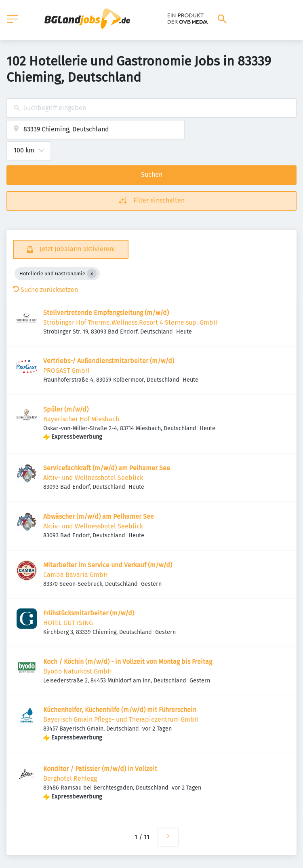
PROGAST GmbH (66, 371)
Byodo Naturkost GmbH (78, 671)
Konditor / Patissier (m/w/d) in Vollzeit (100, 769)
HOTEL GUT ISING (68, 623)
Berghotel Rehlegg (70, 778)
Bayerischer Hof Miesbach (81, 419)
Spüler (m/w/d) (66, 409)
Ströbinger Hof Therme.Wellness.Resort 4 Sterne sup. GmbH (130, 322)
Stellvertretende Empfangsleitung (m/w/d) (106, 313)
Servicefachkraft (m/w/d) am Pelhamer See (107, 468)
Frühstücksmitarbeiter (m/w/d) (89, 613)
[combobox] (151, 108)
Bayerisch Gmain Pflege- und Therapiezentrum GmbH (121, 719)
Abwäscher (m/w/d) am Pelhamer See (99, 516)
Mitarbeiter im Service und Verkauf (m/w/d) (108, 565)
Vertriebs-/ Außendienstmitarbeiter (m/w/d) (109, 361)
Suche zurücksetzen (45, 290)
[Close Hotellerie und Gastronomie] (92, 274)
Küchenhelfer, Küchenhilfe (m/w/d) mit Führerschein (120, 710)
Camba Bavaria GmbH (76, 575)
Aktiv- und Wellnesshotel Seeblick (93, 478)
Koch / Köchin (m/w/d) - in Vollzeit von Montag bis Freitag (128, 662)
